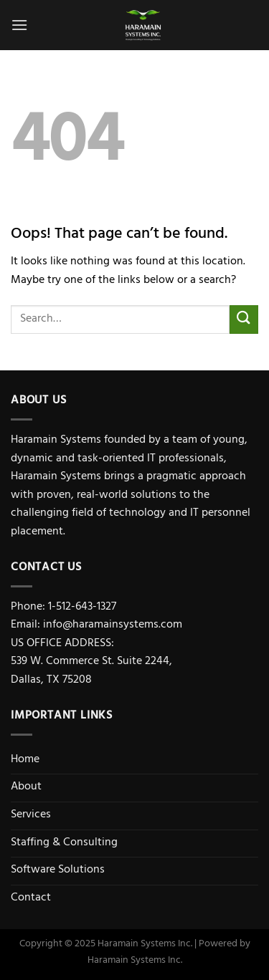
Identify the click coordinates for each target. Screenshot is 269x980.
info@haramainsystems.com (113, 625)
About (26, 787)
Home (25, 760)
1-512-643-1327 (82, 607)
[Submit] (244, 319)
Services (31, 815)
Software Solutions (58, 870)
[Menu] (19, 25)
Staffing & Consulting (64, 843)
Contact (31, 898)
